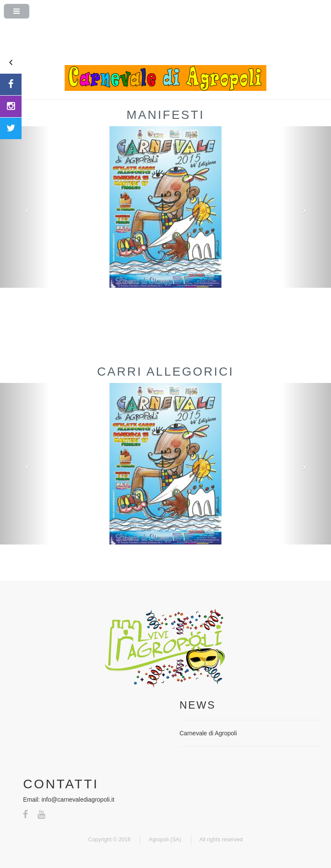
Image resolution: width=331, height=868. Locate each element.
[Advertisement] (165, 44)
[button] (25, 207)
